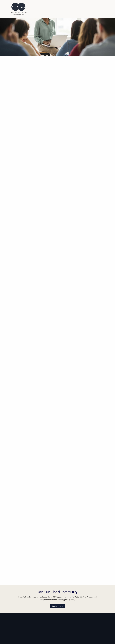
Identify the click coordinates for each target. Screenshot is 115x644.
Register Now (58, 606)
